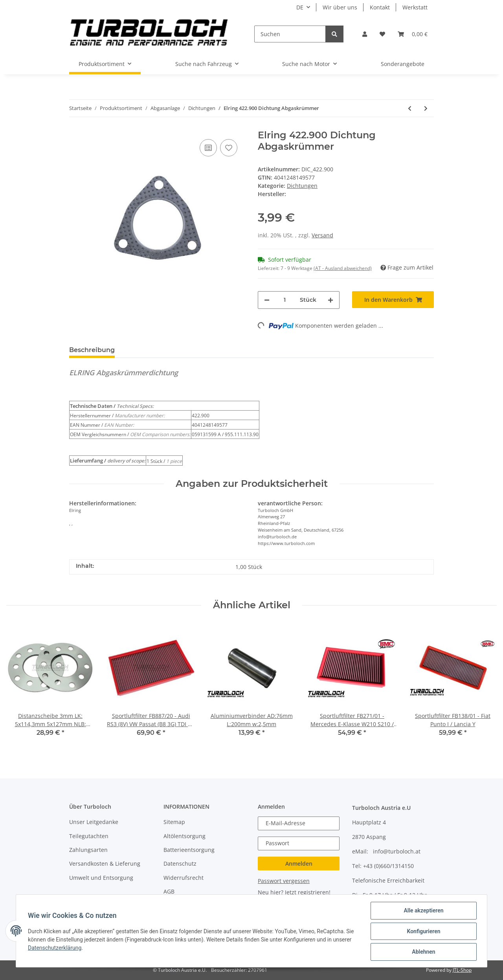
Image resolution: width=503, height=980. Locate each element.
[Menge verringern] (267, 300)
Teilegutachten (89, 836)
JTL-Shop (462, 970)
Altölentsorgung (184, 836)
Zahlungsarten (88, 850)
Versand (322, 235)
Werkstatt (415, 7)
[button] (365, 34)
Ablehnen (423, 952)
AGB (169, 891)
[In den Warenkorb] (393, 300)
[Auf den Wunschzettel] (229, 148)
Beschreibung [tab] (92, 350)
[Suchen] (290, 34)
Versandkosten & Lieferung (105, 863)
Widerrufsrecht (184, 878)
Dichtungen (302, 186)
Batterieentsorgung (189, 850)
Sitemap (174, 822)
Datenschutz (180, 863)
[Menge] (285, 300)
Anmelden (299, 863)
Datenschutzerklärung (55, 948)
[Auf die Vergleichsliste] (208, 148)
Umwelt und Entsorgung (101, 878)
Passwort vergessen (284, 881)
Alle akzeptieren (423, 911)
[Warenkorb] (413, 34)
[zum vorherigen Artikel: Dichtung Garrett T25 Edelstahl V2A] (410, 108)
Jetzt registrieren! (308, 892)
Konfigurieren (423, 932)
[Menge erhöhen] (330, 300)
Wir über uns (340, 7)
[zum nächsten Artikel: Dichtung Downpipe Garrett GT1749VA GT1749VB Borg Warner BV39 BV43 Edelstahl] (426, 108)
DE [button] (300, 7)
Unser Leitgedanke (94, 822)
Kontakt (380, 7)
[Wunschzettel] (382, 34)
